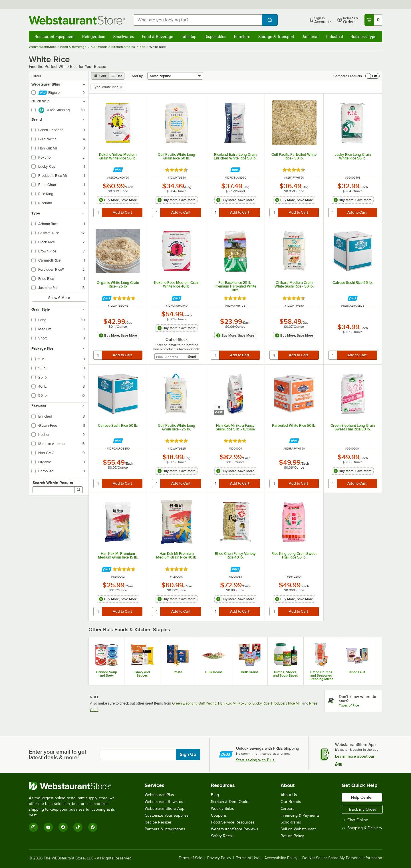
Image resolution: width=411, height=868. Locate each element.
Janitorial (310, 37)
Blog (215, 795)
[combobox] (198, 20)
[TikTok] (78, 827)
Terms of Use (248, 858)
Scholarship (291, 822)
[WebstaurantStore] (76, 786)
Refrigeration (94, 37)
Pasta (178, 672)
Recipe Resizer (158, 822)
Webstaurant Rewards (164, 802)
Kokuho (244, 703)
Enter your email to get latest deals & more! (58, 754)
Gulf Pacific (207, 703)
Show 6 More (59, 298)
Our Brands (291, 802)
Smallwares (124, 37)
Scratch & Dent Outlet (230, 802)
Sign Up (188, 754)
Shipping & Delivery (362, 828)
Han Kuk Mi (227, 703)
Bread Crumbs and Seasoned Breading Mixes (321, 675)
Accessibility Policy (281, 858)
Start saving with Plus (255, 760)
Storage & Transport (276, 37)
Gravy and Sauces (142, 674)
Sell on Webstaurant (298, 829)
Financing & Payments (300, 815)
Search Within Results (53, 483)
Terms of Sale (191, 858)
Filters (36, 76)
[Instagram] (33, 827)
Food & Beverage (158, 37)
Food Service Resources (233, 822)
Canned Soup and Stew (107, 674)
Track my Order (362, 809)
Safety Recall (222, 836)
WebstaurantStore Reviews (235, 829)
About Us (289, 795)
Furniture (242, 37)
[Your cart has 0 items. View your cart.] (373, 20)
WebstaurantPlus (159, 795)
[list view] (116, 76)
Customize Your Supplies (167, 815)
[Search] (78, 490)
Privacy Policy (219, 858)
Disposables (215, 37)
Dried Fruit (357, 672)
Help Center (362, 797)
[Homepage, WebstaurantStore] (77, 20)
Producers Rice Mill (286, 703)
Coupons (219, 815)
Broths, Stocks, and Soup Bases (286, 674)
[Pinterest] (93, 827)
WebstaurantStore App (165, 809)
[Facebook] (63, 827)
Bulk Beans (214, 672)
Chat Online (355, 820)
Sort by (137, 76)
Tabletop (189, 37)
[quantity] (98, 213)
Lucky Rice (261, 703)
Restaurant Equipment (55, 37)
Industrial (335, 37)
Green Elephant (184, 703)
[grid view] (100, 76)
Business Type (363, 37)
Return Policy (292, 836)
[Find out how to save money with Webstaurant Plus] (118, 170)
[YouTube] (48, 827)
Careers (288, 809)
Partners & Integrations (165, 829)
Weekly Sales (222, 809)
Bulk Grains (250, 672)
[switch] (372, 76)
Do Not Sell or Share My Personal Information (342, 858)
